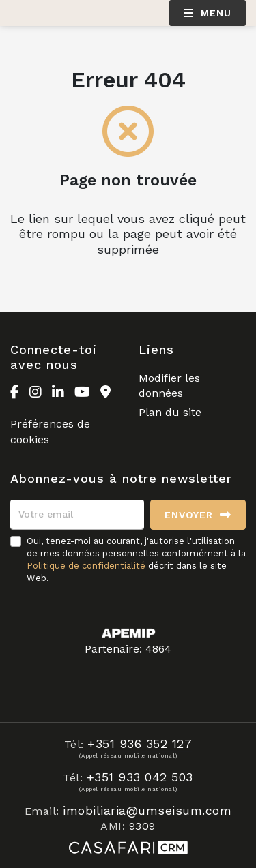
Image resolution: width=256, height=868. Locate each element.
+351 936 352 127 (140, 744)
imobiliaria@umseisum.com (147, 810)
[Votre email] (77, 515)
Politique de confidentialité (86, 566)
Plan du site (170, 412)
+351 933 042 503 (140, 777)
